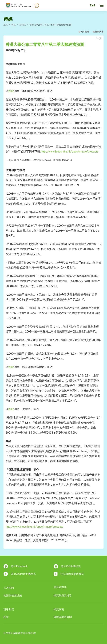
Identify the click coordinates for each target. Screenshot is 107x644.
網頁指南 (59, 609)
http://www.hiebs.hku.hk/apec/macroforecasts (70, 152)
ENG (93, 5)
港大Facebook (16, 566)
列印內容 (85, 32)
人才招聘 (9, 588)
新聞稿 (23, 25)
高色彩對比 (60, 587)
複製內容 (99, 32)
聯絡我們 (9, 609)
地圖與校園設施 (13, 595)
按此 (11, 91)
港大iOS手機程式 (67, 566)
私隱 (6, 617)
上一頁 (98, 38)
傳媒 (14, 25)
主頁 (6, 25)
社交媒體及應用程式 (69, 574)
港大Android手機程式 (20, 574)
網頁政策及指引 (63, 595)
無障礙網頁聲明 (63, 617)
